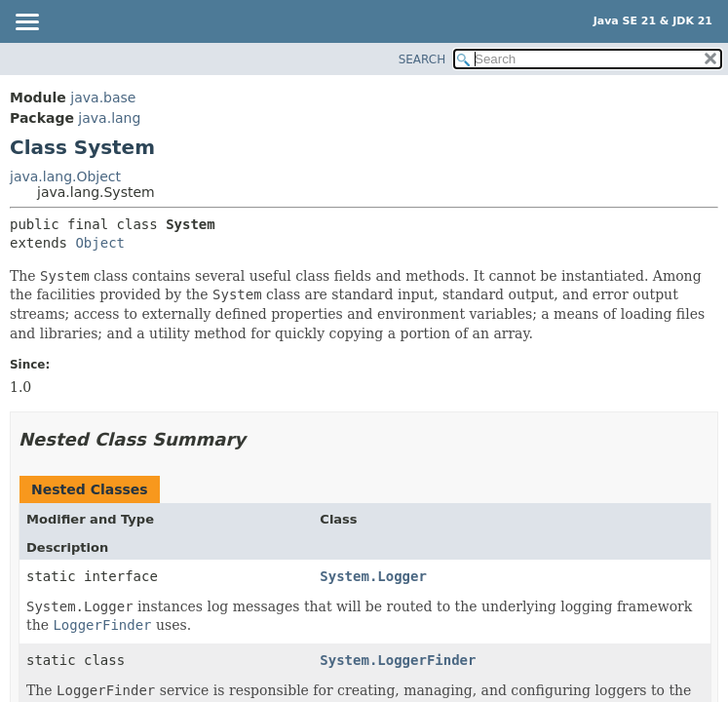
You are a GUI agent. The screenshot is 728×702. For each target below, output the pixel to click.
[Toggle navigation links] (26, 23)
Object (100, 243)
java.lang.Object (65, 176)
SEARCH (422, 59)
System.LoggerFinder (398, 660)
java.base (103, 97)
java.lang (109, 118)
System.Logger (373, 576)
